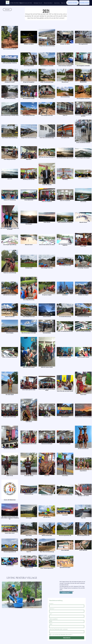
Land (51, 614)
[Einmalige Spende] (84, 3)
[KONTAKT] (66, 593)
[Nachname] (66, 611)
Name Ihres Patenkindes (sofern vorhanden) (58, 629)
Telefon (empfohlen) (53, 619)
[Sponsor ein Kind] (73, 3)
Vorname (51, 604)
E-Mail (51, 624)
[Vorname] (66, 606)
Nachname (52, 609)
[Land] (66, 616)
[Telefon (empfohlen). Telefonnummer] (68, 621)
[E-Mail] (66, 627)
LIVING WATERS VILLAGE (22, 578)
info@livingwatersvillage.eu (67, 591)
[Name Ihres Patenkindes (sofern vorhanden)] (66, 632)
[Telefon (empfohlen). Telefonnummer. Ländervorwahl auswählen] (52, 621)
